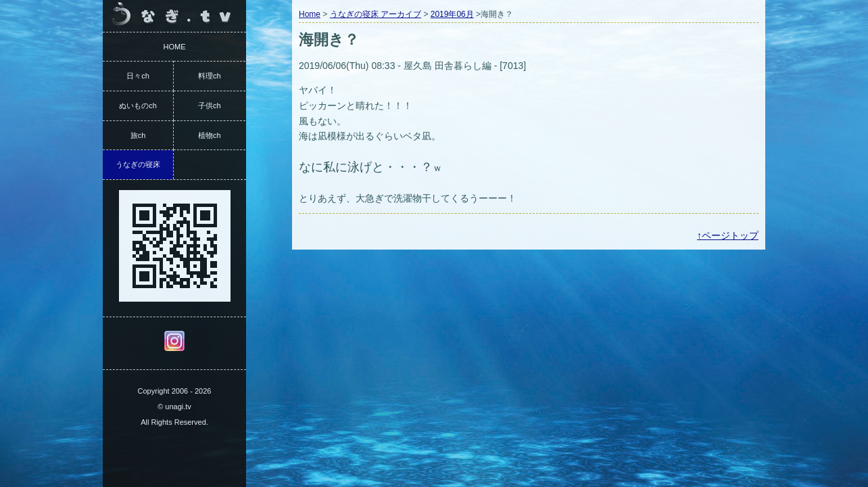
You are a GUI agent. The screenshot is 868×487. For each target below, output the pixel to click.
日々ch (138, 76)
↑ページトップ (728, 235)
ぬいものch (138, 106)
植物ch (210, 135)
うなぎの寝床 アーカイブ (376, 14)
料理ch (210, 76)
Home (310, 14)
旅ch (138, 135)
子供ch (210, 106)
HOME (175, 47)
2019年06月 (452, 14)
